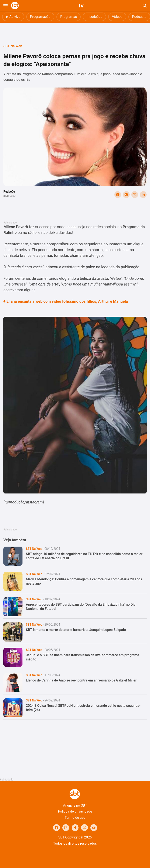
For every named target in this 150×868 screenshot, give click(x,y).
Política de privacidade (75, 811)
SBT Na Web (13, 46)
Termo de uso (75, 818)
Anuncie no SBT (75, 805)
